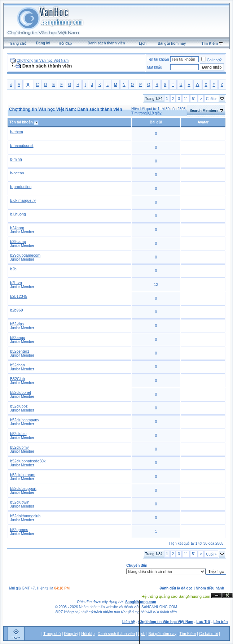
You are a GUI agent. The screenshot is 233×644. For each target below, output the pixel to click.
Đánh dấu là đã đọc (176, 588)
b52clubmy (19, 447)
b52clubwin (20, 502)
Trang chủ (18, 43)
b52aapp (18, 338)
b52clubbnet (21, 392)
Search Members (204, 111)
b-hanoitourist (22, 145)
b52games (19, 530)
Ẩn (217, 595)
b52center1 (20, 351)
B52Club (17, 379)
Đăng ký (43, 43)
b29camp (18, 241)
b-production (21, 187)
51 (194, 99)
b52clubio (18, 434)
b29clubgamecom (25, 255)
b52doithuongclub (25, 516)
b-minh (16, 159)
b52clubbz (19, 406)
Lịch (143, 43)
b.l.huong (18, 214)
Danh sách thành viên (106, 43)
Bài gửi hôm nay (172, 43)
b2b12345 (19, 296)
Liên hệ (129, 622)
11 (186, 99)
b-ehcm (17, 132)
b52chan (17, 365)
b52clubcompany (25, 420)
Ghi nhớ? (212, 60)
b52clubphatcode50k (28, 461)
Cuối (211, 99)
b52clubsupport (23, 488)
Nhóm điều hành (210, 588)
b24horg (17, 228)
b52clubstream (23, 475)
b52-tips (17, 324)
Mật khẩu (155, 67)
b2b (13, 269)
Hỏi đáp (65, 43)
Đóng (228, 595)
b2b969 (17, 310)
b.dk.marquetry (23, 200)
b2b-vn (16, 283)
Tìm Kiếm (209, 43)
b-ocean (17, 173)
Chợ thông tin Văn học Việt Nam (43, 60)
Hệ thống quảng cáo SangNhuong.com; (176, 596)
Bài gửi (156, 122)
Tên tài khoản (158, 59)
